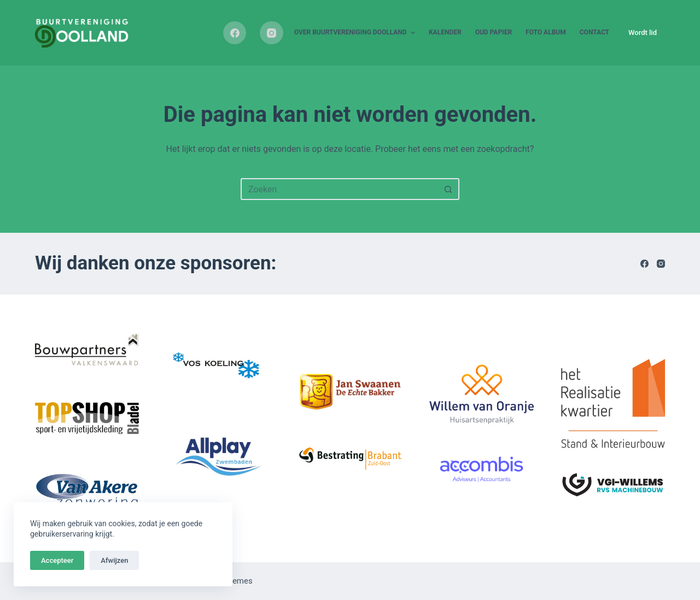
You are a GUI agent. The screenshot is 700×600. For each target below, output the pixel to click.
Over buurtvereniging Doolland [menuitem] (356, 33)
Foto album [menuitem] (546, 32)
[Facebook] (235, 33)
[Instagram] (272, 33)
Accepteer (57, 560)
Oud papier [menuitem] (494, 32)
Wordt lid (643, 33)
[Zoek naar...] (339, 189)
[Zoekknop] (448, 189)
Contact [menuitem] (594, 32)
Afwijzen (114, 560)
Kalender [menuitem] (445, 32)
